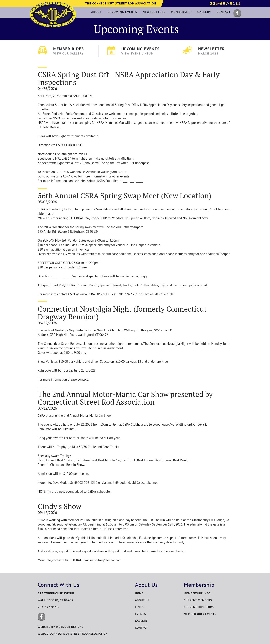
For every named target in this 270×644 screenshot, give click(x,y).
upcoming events (122, 12)
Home (139, 593)
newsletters (154, 12)
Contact (141, 628)
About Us (142, 600)
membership (181, 12)
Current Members (198, 600)
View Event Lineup (137, 53)
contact (224, 12)
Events (141, 614)
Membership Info (197, 593)
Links (139, 607)
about (97, 12)
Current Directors (199, 607)
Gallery (141, 621)
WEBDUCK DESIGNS (70, 627)
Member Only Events (200, 614)
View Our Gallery (68, 53)
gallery (204, 12)
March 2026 (208, 53)
